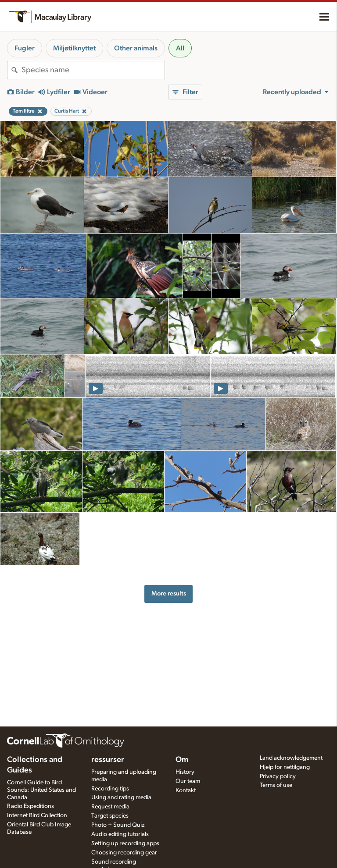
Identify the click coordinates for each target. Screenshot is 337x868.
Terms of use (276, 785)
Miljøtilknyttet (74, 48)
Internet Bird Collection (37, 815)
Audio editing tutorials (120, 834)
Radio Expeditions (30, 806)
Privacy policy (278, 776)
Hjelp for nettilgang (285, 767)
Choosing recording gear (124, 853)
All (180, 48)
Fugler (25, 48)
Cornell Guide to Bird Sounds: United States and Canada (41, 790)
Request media (110, 807)
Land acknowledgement (291, 758)
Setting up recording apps (125, 843)
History (185, 772)
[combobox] (93, 70)
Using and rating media (121, 797)
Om (182, 760)
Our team (188, 781)
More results (169, 593)
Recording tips (110, 789)
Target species (110, 816)
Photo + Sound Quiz (118, 825)
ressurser (108, 760)
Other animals (136, 48)
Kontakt (186, 790)
